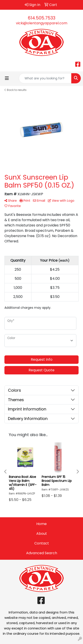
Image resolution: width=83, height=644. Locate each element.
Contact (42, 543)
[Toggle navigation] (7, 78)
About (42, 534)
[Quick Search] (45, 78)
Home (41, 524)
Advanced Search (42, 553)
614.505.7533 (42, 18)
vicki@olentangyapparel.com (42, 23)
